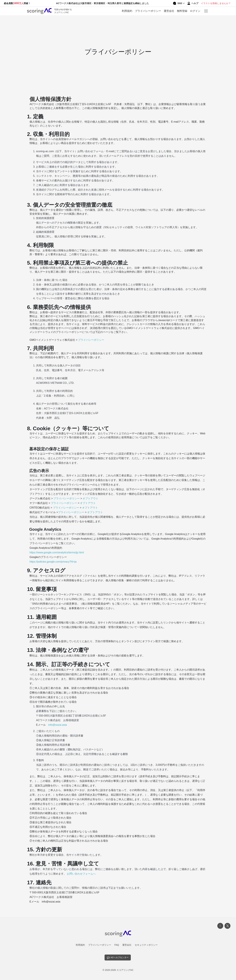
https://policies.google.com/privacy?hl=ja (53, 562)
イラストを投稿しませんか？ (216, 3)
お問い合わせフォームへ (81, 874)
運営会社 (169, 11)
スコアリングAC (125, 969)
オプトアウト (90, 498)
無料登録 (182, 11)
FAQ (117, 945)
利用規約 (127, 11)
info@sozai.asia (58, 725)
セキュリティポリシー (146, 945)
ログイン (195, 11)
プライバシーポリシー (148, 11)
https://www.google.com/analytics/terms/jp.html (57, 552)
